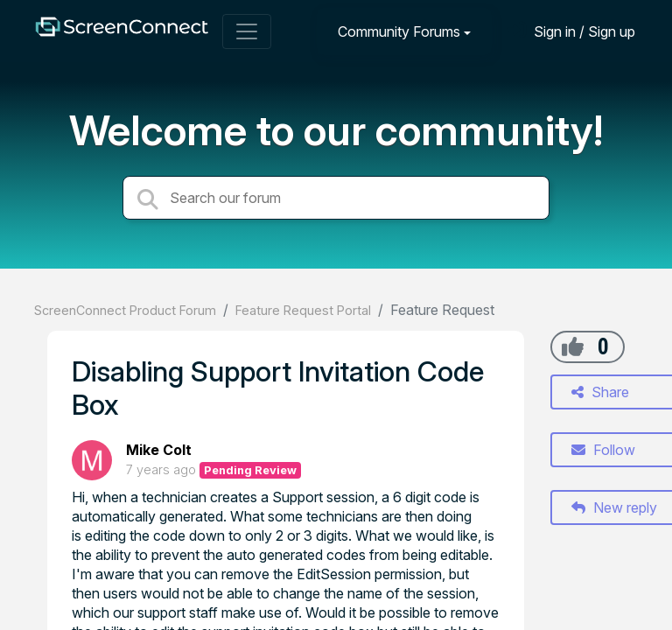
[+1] (573, 346)
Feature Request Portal (303, 310)
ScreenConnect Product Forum (125, 310)
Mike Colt (159, 450)
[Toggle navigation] (247, 31)
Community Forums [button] (399, 31)
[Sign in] (571, 31)
